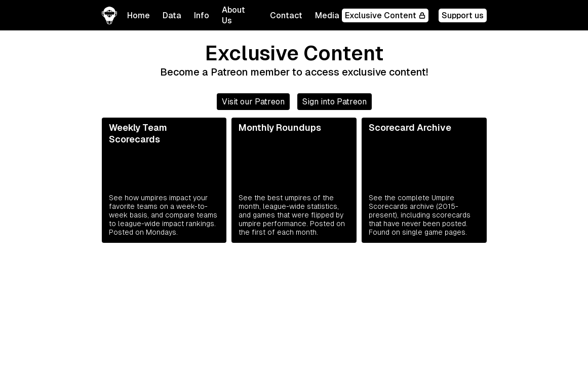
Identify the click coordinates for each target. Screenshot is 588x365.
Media (327, 15)
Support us (463, 15)
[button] (172, 15)
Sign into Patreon (335, 102)
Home (139, 15)
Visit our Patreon (253, 102)
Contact (286, 15)
